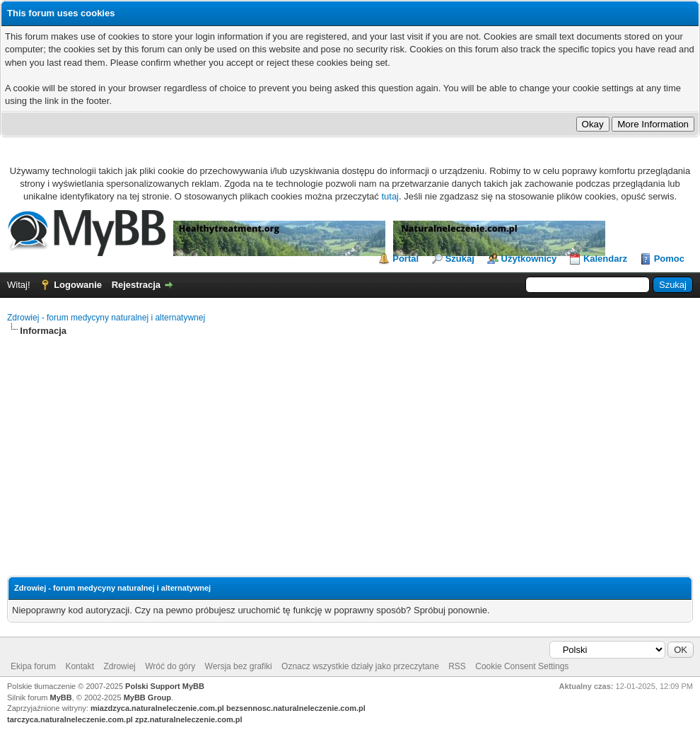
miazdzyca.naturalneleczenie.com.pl (157, 708)
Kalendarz (605, 259)
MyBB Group (147, 697)
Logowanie (78, 285)
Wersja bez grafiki (239, 666)
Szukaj (460, 259)
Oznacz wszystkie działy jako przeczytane (360, 666)
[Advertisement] (350, 444)
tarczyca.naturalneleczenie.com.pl (70, 719)
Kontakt (80, 666)
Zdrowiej (119, 666)
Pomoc (669, 259)
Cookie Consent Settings (522, 666)
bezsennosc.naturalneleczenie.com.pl (296, 708)
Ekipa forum (33, 666)
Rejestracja (136, 285)
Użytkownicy (529, 259)
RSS (457, 666)
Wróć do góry (170, 666)
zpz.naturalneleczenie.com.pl (189, 719)
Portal (406, 259)
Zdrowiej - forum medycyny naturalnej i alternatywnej (106, 318)
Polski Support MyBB (165, 686)
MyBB (61, 697)
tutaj (390, 196)
